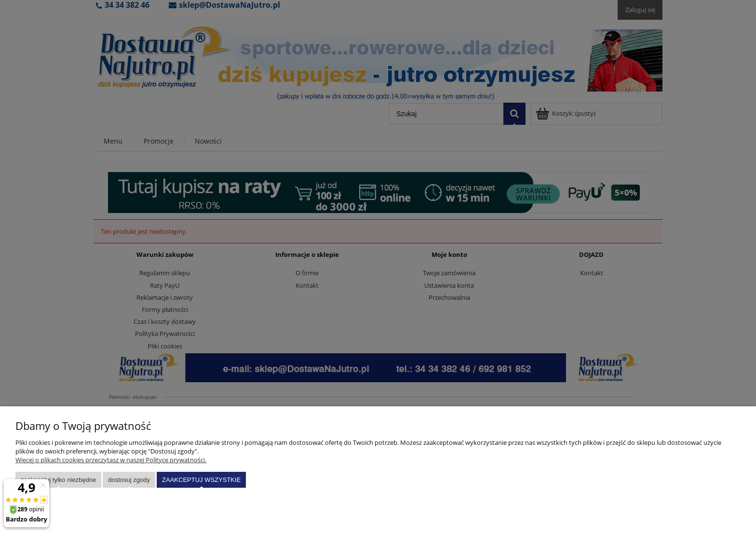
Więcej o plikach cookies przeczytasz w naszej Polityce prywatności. (111, 460)
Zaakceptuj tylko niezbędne (58, 480)
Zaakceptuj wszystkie (201, 480)
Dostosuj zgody (129, 480)
